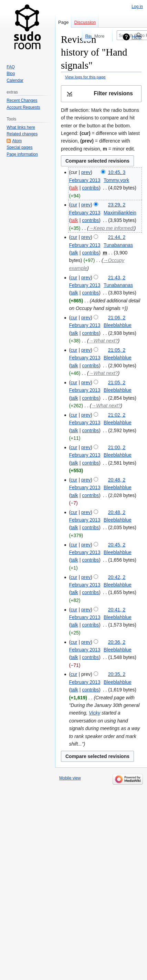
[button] (101, 94)
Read (78, 36)
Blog (11, 74)
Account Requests (23, 107)
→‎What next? (103, 341)
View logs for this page (85, 77)
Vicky (94, 713)
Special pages (19, 147)
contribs (90, 188)
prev (86, 172)
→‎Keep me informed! (112, 228)
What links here (21, 127)
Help (136, 37)
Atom (17, 141)
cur (74, 205)
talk (74, 188)
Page (63, 22)
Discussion (85, 22)
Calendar (15, 80)
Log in (137, 7)
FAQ (11, 67)
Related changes (22, 134)
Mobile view (70, 778)
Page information (22, 154)
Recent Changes (22, 100)
